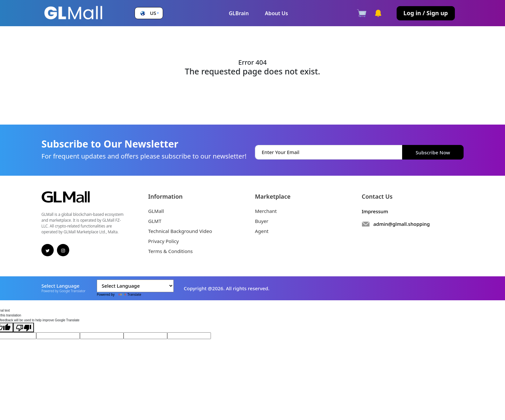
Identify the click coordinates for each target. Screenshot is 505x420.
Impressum (375, 211)
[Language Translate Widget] (135, 286)
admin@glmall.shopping (402, 224)
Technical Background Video (180, 231)
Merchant (266, 211)
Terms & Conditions (170, 251)
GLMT (155, 221)
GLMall (156, 211)
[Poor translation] (24, 327)
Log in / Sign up (426, 13)
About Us (276, 13)
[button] (149, 13)
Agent (262, 231)
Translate (128, 294)
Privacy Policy (164, 241)
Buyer (262, 221)
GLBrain (239, 13)
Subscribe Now (433, 152)
